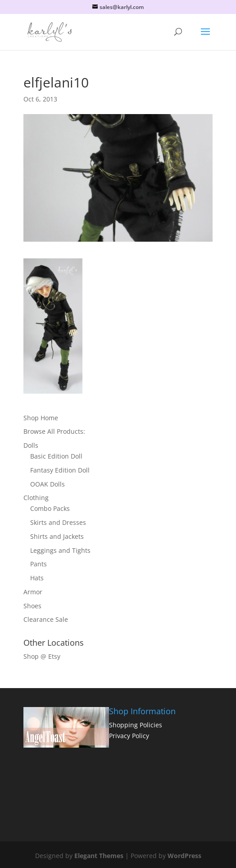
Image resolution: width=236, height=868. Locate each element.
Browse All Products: (54, 431)
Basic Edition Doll (56, 456)
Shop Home (41, 418)
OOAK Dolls (48, 484)
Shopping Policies (136, 725)
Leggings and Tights (60, 550)
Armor (33, 592)
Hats (37, 578)
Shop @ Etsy (42, 656)
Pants (39, 564)
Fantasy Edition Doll (60, 470)
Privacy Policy (129, 736)
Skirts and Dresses (58, 522)
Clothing (36, 498)
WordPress (184, 856)
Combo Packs (50, 508)
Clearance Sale (46, 619)
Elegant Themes (99, 856)
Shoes (32, 606)
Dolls (31, 445)
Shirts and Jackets (57, 536)
